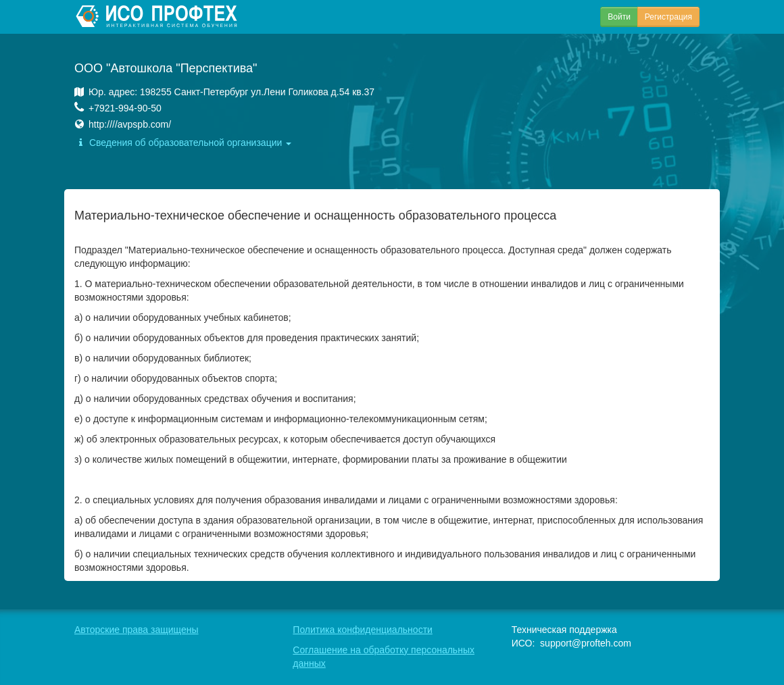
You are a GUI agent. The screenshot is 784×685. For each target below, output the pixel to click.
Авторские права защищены (137, 630)
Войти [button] (619, 17)
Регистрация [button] (668, 17)
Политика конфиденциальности (363, 630)
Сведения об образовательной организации (183, 143)
